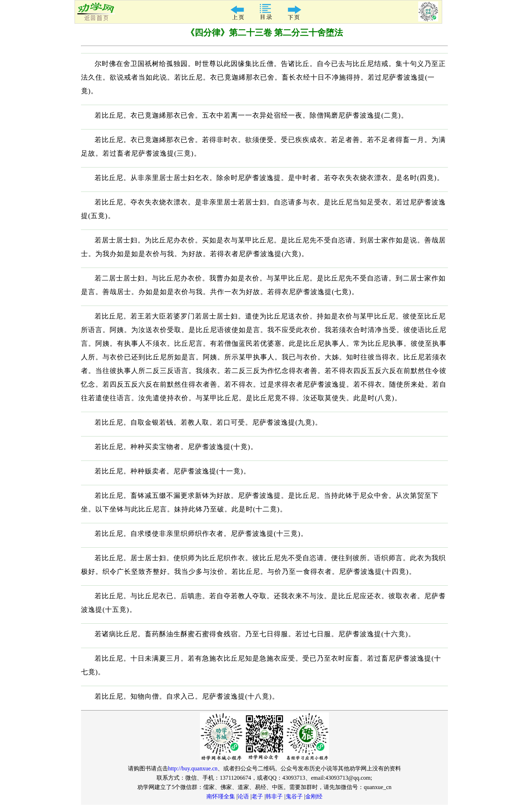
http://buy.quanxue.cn (193, 768)
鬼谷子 (294, 796)
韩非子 (274, 796)
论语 (243, 796)
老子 (257, 796)
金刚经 (314, 796)
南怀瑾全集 (221, 796)
